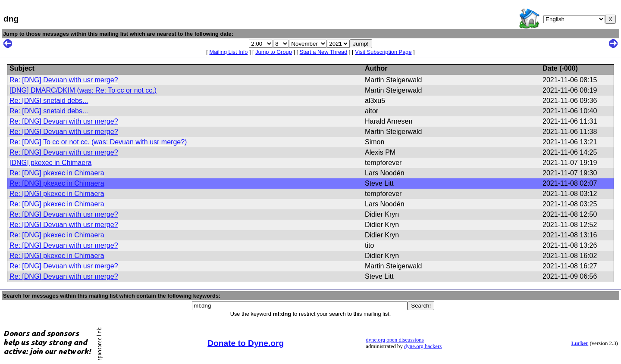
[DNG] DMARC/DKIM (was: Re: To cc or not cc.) (83, 90)
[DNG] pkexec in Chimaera (50, 163)
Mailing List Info (228, 52)
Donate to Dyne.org (246, 343)
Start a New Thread (324, 52)
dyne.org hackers (423, 346)
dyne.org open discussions (395, 340)
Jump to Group (274, 52)
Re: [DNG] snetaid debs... (49, 101)
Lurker (580, 343)
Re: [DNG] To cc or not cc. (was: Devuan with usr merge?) (98, 142)
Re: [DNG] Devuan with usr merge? (64, 80)
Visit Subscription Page (383, 52)
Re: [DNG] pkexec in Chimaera (57, 173)
